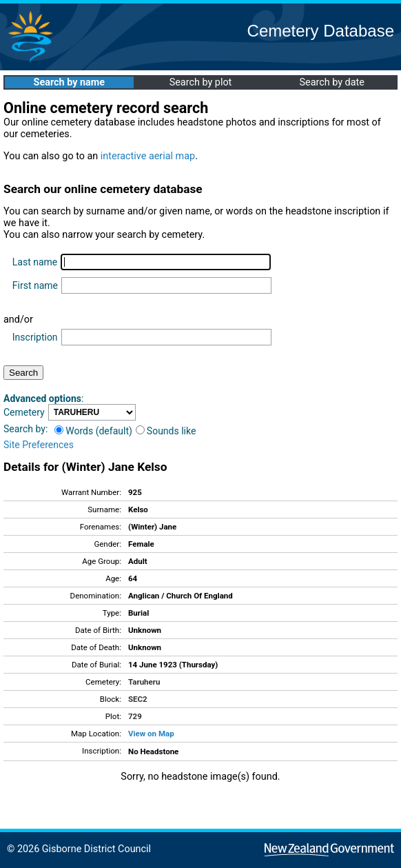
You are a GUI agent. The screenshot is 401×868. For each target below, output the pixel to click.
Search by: (25, 429)
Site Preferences (39, 445)
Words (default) (93, 431)
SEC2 (138, 699)
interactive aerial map (148, 156)
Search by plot (201, 82)
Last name (35, 262)
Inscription (35, 337)
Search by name (69, 82)
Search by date (331, 82)
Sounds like (166, 431)
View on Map (151, 734)
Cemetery (24, 412)
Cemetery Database (321, 31)
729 (135, 716)
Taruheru (144, 682)
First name (35, 285)
